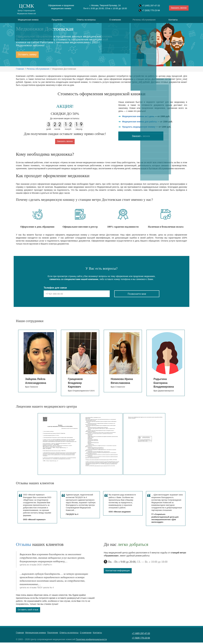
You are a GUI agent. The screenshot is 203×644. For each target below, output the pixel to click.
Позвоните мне (137, 295)
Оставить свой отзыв (28, 611)
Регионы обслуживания (144, 20)
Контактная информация (118, 572)
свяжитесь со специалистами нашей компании (74, 281)
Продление (57, 20)
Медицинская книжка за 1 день (138, 118)
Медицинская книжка (28, 20)
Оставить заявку (27, 56)
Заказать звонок (179, 8)
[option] (37, 363)
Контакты (173, 20)
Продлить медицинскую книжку (139, 128)
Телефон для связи (55, 289)
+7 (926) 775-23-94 (151, 10)
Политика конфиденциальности (91, 641)
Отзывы (23, 546)
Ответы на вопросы (86, 20)
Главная (20, 70)
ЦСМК (26, 9)
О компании (115, 20)
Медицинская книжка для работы (139, 123)
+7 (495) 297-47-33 (151, 6)
